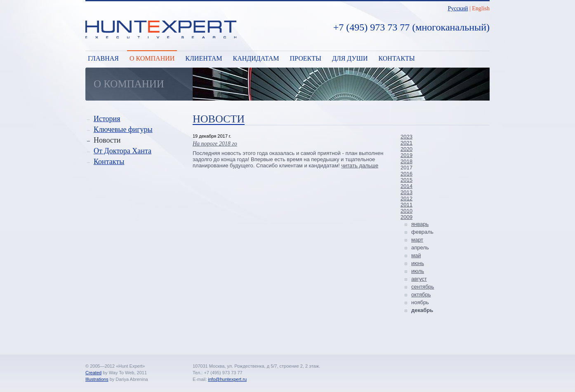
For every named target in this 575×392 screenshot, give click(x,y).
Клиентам (204, 58)
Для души (350, 58)
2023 (407, 137)
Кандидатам (256, 58)
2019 (407, 155)
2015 (407, 180)
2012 (407, 198)
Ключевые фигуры (123, 129)
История (107, 119)
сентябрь (423, 287)
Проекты (306, 58)
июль (418, 271)
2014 (407, 186)
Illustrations (97, 379)
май (416, 255)
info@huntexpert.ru (227, 379)
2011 (407, 205)
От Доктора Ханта (123, 151)
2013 (407, 192)
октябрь (421, 295)
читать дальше (360, 165)
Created (93, 373)
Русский (458, 8)
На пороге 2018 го (215, 144)
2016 (407, 174)
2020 (407, 149)
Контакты (397, 58)
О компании (152, 58)
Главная (103, 58)
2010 (407, 211)
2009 (407, 217)
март (417, 240)
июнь (418, 263)
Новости (107, 140)
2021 (407, 143)
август (419, 279)
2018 (407, 161)
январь (420, 224)
